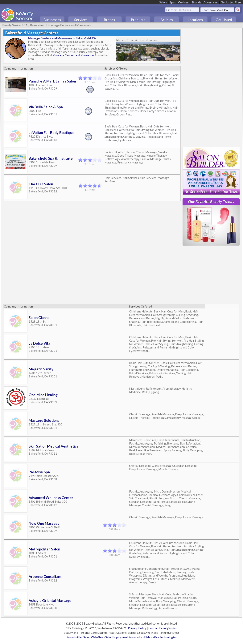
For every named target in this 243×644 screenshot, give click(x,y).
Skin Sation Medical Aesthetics (53, 446)
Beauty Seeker (12, 25)
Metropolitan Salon (44, 549)
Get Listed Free (231, 2)
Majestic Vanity (41, 369)
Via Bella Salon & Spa (46, 107)
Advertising (211, 2)
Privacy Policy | (138, 628)
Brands (197, 2)
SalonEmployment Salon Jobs (124, 637)
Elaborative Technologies (160, 637)
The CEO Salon (41, 184)
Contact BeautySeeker (163, 628)
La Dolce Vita (39, 343)
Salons (163, 2)
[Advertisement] (211, 87)
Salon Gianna (39, 318)
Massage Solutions (44, 420)
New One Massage (44, 523)
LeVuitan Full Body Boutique (51, 133)
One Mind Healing (43, 395)
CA (26, 25)
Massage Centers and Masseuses (69, 25)
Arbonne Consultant (45, 576)
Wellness (184, 2)
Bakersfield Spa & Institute (51, 158)
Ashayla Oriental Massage (50, 600)
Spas (173, 2)
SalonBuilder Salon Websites (85, 637)
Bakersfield (38, 25)
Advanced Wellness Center (51, 498)
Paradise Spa (39, 472)
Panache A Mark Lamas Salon (52, 81)
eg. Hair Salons (182, 10)
